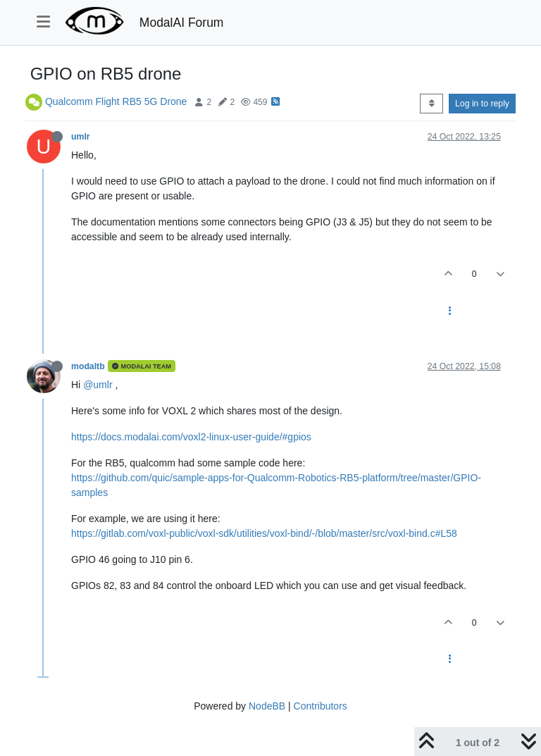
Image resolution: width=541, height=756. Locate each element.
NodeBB (267, 706)
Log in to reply (482, 104)
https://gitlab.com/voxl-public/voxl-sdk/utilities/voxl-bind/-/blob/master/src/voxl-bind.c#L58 (264, 533)
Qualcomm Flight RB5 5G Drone (116, 101)
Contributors (321, 706)
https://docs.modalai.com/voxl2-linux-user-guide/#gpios (191, 437)
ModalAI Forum (182, 23)
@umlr (98, 385)
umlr (81, 137)
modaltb (88, 366)
